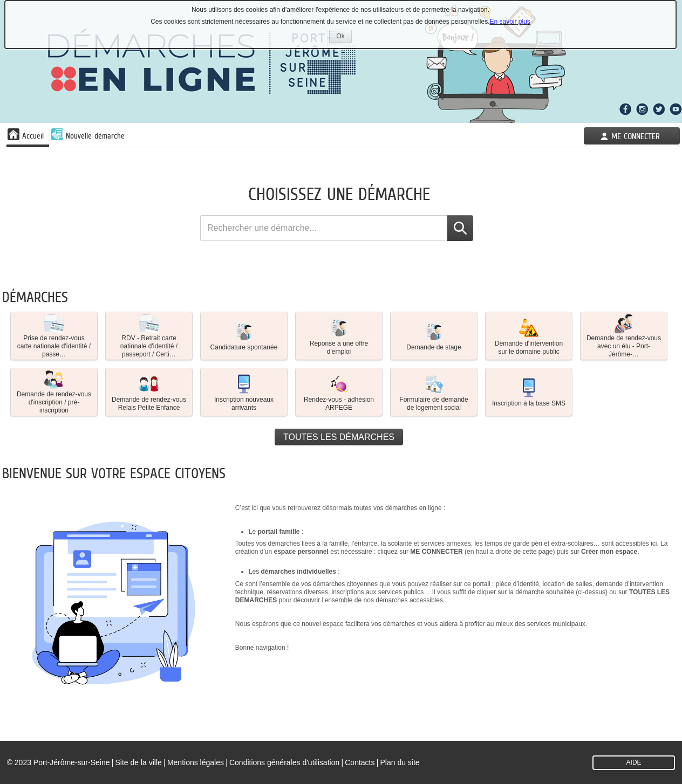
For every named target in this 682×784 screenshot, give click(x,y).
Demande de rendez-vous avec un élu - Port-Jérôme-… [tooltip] (624, 336)
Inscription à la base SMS (529, 391)
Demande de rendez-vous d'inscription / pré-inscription (54, 392)
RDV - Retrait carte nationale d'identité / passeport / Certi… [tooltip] (149, 336)
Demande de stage (434, 335)
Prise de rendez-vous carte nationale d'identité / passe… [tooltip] (54, 336)
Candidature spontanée (244, 335)
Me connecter (636, 136)
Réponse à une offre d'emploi (339, 336)
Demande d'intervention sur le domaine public (529, 336)
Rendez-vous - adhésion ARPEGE (339, 392)
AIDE (634, 762)
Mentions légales (196, 762)
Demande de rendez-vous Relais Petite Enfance (149, 392)
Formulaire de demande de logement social (434, 392)
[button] (54, 336)
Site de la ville (138, 762)
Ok (344, 37)
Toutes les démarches (339, 437)
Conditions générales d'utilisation (284, 762)
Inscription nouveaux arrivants (244, 392)
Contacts (360, 762)
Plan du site (400, 762)
